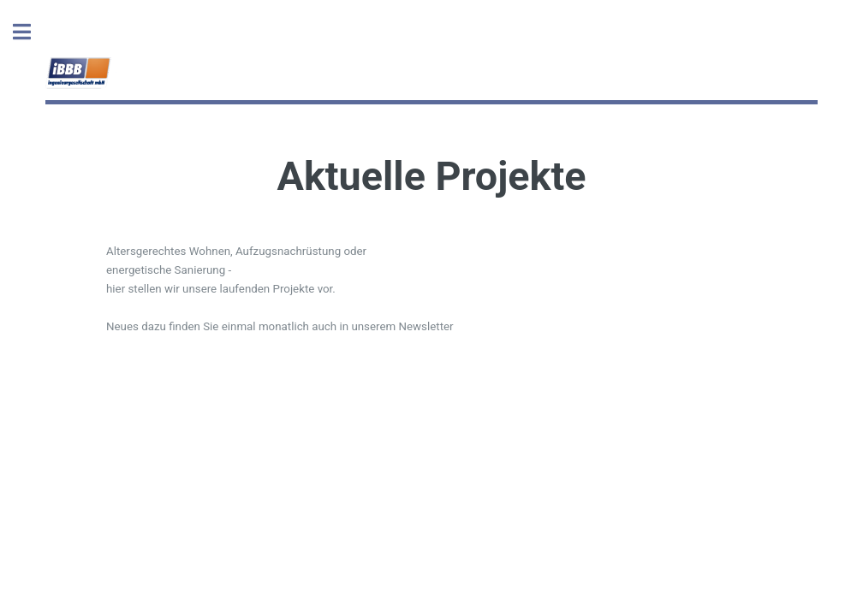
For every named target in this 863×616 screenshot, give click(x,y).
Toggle (31, 32)
